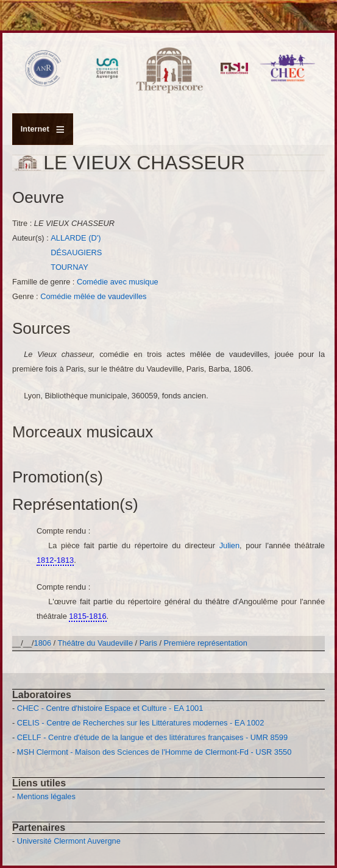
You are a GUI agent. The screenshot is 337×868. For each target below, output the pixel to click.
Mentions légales (46, 796)
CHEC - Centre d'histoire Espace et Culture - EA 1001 (110, 708)
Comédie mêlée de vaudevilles (93, 296)
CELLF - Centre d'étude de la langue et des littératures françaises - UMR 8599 (152, 737)
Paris (148, 643)
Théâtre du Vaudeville (96, 643)
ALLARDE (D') (76, 238)
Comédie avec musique (118, 282)
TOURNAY (69, 267)
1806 (43, 643)
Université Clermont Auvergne (69, 841)
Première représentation (206, 643)
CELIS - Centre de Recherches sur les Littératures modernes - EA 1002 (140, 723)
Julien (229, 545)
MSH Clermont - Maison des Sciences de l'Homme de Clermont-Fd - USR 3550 (154, 752)
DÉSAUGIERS (76, 252)
